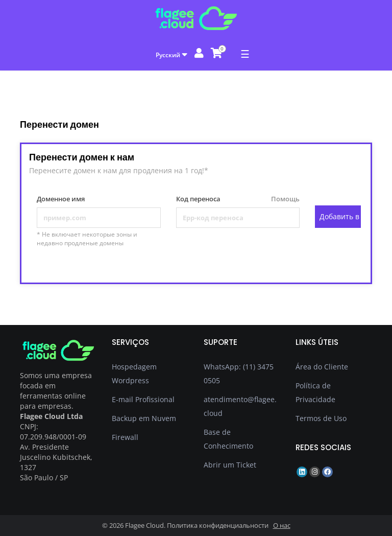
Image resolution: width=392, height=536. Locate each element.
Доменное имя (61, 199)
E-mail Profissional (143, 399)
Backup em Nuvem (144, 418)
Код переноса (238, 199)
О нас (282, 525)
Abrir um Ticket (230, 465)
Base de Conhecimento (228, 439)
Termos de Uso (321, 418)
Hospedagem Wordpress (134, 374)
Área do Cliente (322, 367)
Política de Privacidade (315, 392)
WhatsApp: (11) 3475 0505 (239, 374)
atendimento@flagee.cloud (240, 406)
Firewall (125, 437)
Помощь (281, 199)
